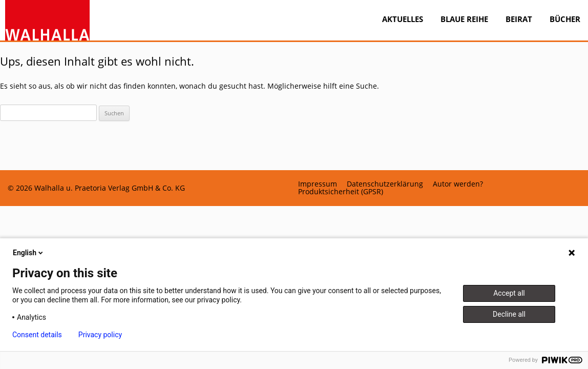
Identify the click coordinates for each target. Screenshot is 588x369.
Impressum (318, 184)
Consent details (37, 335)
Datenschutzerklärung (385, 184)
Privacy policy (100, 335)
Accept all (509, 293)
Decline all (509, 314)
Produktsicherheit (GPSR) (341, 192)
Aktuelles (403, 19)
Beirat (519, 19)
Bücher (565, 19)
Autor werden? (458, 184)
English (29, 253)
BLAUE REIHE (464, 19)
